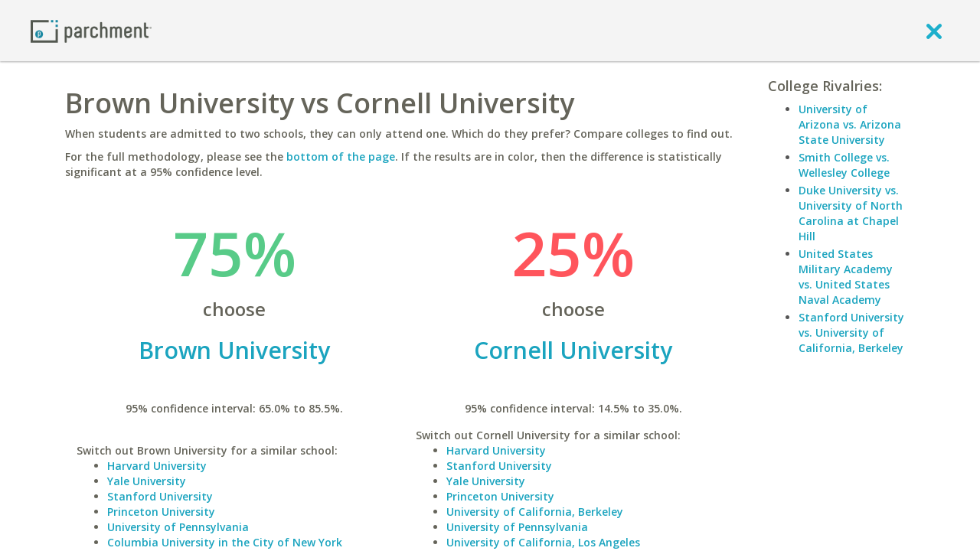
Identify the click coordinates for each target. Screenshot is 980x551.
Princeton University (161, 512)
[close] (934, 31)
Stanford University (160, 496)
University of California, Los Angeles (543, 542)
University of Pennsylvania (178, 527)
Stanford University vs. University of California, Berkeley (851, 333)
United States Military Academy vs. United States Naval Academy (846, 277)
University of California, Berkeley (535, 512)
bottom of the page (341, 156)
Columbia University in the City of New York (225, 542)
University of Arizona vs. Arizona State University (850, 124)
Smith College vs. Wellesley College (844, 165)
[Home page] (91, 30)
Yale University (147, 481)
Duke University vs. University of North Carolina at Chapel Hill (851, 213)
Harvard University (157, 466)
